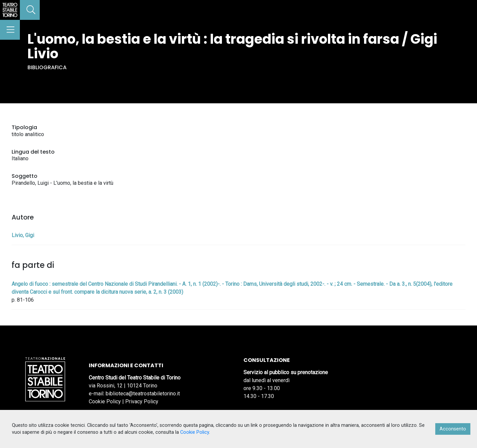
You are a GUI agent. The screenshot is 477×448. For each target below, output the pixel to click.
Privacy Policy (142, 401)
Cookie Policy (105, 401)
